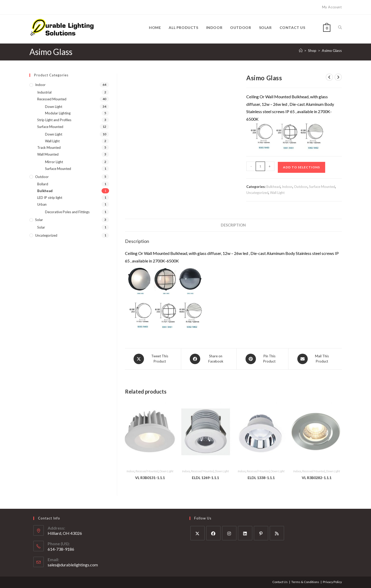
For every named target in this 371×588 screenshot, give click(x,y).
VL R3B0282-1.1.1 (317, 478)
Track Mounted (49, 148)
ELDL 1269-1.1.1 (205, 478)
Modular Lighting (58, 113)
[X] (197, 533)
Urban (42, 204)
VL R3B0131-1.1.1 (150, 478)
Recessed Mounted (147, 471)
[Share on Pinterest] (262, 359)
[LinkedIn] (245, 533)
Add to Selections (301, 167)
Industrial (44, 92)
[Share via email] (315, 359)
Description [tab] (233, 225)
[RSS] (277, 533)
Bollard (43, 184)
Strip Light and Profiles (54, 120)
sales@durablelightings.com (73, 565)
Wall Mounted (48, 154)
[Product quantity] (260, 166)
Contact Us (280, 582)
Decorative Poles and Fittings (67, 212)
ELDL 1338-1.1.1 (261, 478)
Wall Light (277, 193)
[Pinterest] (261, 533)
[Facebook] (213, 533)
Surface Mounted (322, 187)
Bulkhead (273, 187)
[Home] (301, 50)
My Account (332, 7)
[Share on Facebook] (209, 359)
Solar (39, 220)
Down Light (166, 471)
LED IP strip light (50, 198)
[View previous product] (329, 77)
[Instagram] (229, 533)
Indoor (287, 187)
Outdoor (301, 187)
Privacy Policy (332, 582)
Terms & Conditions (305, 582)
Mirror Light (54, 162)
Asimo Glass (332, 50)
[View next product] (338, 77)
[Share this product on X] (153, 359)
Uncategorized (257, 193)
